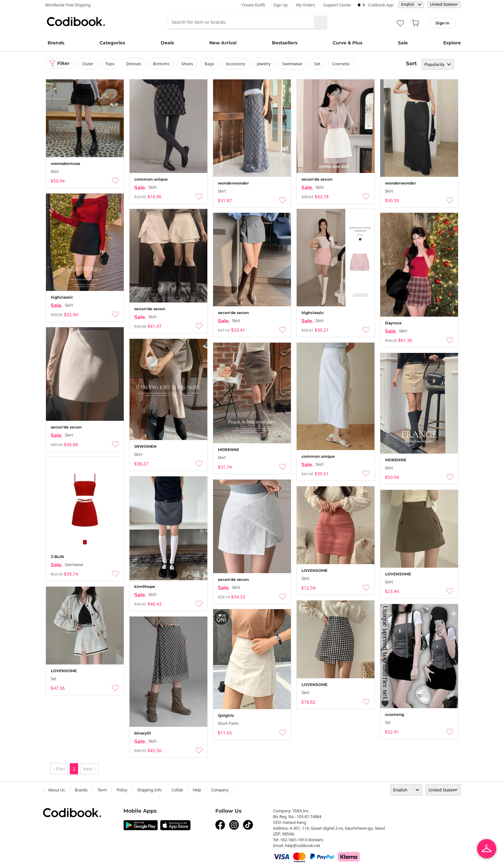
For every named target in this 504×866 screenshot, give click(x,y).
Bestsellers (285, 43)
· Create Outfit (252, 5)
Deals (167, 43)
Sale (403, 43)
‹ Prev (59, 769)
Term (102, 790)
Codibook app (381, 5)
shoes (187, 64)
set (317, 64)
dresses (134, 64)
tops (110, 64)
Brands (56, 43)
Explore (452, 43)
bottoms (161, 64)
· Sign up (280, 5)
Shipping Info (149, 790)
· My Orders (305, 5)
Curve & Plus (347, 43)
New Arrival (223, 43)
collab (177, 790)
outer (88, 64)
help (197, 790)
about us (57, 790)
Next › (89, 769)
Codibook (76, 22)
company (220, 790)
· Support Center (336, 5)
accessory (236, 64)
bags (210, 64)
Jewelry (264, 64)
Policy (122, 790)
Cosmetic (341, 64)
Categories (112, 43)
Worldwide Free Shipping (68, 5)
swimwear (293, 64)
